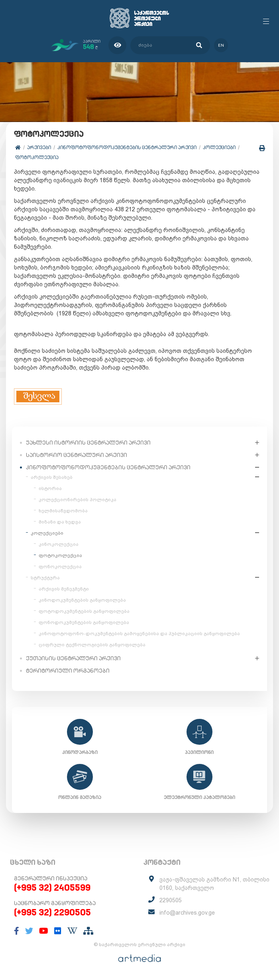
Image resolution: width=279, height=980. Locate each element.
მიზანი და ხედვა (60, 522)
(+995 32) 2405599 (52, 888)
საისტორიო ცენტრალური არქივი (77, 455)
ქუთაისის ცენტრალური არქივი (73, 658)
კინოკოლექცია (59, 544)
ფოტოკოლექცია (37, 157)
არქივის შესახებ (52, 477)
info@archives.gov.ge (187, 913)
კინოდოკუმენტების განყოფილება (82, 600)
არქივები (39, 147)
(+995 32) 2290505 (52, 912)
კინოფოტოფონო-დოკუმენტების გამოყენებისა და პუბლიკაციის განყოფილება (139, 634)
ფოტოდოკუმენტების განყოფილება (84, 611)
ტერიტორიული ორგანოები (68, 671)
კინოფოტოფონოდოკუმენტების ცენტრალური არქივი (127, 147)
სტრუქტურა (45, 578)
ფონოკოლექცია (60, 567)
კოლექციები (219, 147)
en (221, 45)
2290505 (171, 900)
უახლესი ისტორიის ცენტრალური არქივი (88, 443)
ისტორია (50, 488)
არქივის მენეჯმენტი (64, 589)
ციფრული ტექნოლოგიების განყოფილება (92, 645)
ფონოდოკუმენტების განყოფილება (84, 622)
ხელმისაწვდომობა (63, 511)
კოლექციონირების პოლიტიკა (78, 500)
